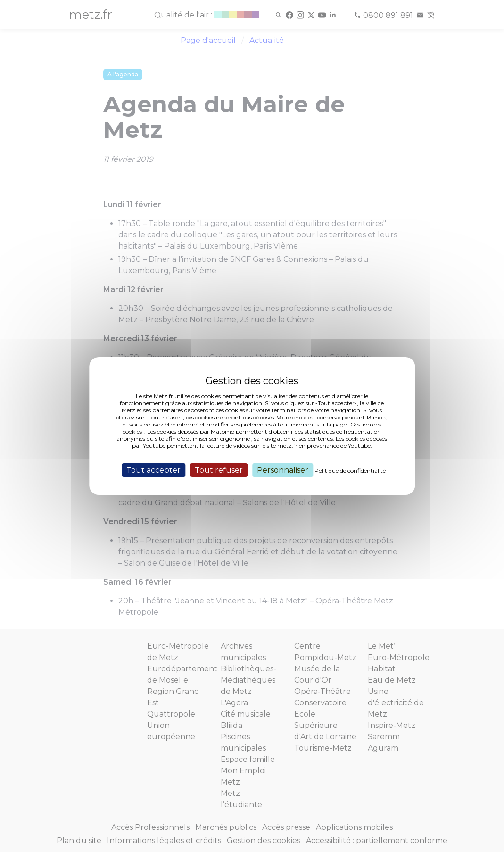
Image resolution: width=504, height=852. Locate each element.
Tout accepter (153, 470)
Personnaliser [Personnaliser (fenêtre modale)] (283, 470)
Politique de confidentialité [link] (350, 471)
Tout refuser (219, 470)
